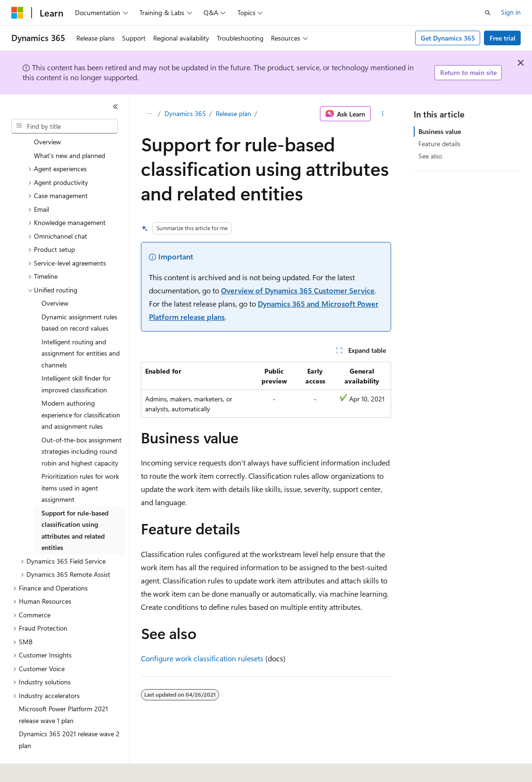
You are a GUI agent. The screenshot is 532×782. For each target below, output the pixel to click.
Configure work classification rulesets (202, 658)
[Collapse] (115, 107)
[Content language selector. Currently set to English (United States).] (54, 768)
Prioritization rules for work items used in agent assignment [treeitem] (80, 462)
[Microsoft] (17, 13)
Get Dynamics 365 (448, 38)
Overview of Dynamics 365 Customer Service (298, 290)
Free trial (503, 38)
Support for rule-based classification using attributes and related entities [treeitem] (75, 504)
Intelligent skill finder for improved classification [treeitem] (76, 358)
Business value (440, 131)
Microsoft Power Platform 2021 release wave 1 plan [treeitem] (63, 689)
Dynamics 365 (185, 113)
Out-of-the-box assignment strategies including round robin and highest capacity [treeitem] (82, 425)
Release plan (233, 113)
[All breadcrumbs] (149, 114)
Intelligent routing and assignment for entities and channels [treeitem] (81, 327)
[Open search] (488, 13)
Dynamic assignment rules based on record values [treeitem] (79, 297)
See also (430, 156)
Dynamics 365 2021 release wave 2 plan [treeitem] (69, 714)
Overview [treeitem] (55, 277)
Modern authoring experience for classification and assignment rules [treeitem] (81, 389)
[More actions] (383, 114)
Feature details (439, 144)
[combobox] (65, 126)
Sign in (511, 12)
